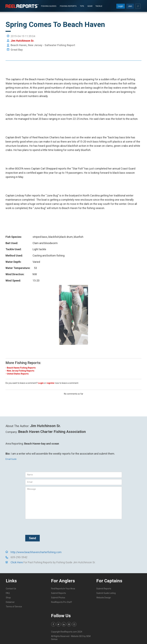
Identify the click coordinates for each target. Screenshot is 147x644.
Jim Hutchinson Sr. (22, 40)
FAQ (8, 593)
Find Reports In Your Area (63, 588)
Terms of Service (14, 606)
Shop (8, 597)
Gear (90, 6)
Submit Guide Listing (106, 593)
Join (130, 6)
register (50, 383)
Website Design (104, 597)
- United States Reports (17, 373)
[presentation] (48, 526)
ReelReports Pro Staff (62, 602)
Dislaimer (10, 602)
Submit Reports (58, 593)
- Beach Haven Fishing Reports (21, 367)
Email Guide (11, 459)
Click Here (17, 562)
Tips (82, 6)
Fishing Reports (68, 6)
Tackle (99, 6)
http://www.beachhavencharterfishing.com (36, 552)
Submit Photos (58, 597)
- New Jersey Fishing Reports (20, 370)
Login (121, 6)
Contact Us (11, 588)
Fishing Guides (49, 6)
